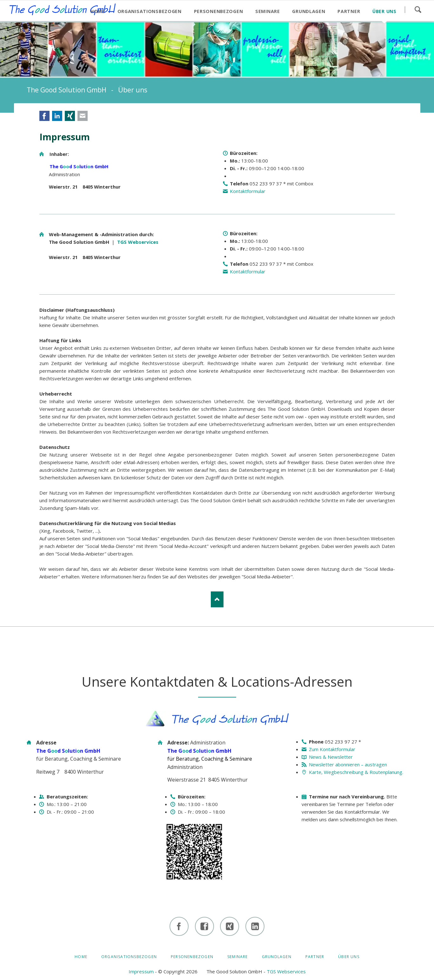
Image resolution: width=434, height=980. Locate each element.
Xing (70, 116)
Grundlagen (277, 957)
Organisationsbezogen (129, 957)
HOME (81, 957)
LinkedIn (57, 116)
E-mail (83, 116)
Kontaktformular (248, 191)
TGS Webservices (138, 242)
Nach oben (217, 599)
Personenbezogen (192, 957)
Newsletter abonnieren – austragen (348, 764)
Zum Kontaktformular (332, 749)
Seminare (238, 957)
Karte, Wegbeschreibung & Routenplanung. (356, 772)
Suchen (418, 10)
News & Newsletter (331, 757)
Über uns (349, 957)
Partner (315, 957)
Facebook (44, 116)
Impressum (141, 971)
